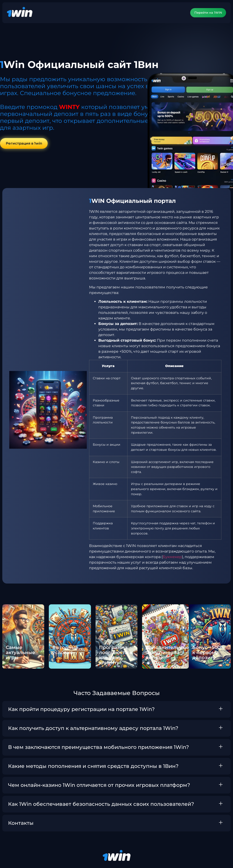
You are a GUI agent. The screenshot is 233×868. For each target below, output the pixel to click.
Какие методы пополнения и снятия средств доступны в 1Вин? (93, 766)
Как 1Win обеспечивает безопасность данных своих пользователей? (101, 804)
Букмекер (172, 557)
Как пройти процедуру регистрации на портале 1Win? (81, 709)
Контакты (21, 823)
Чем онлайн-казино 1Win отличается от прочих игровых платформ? (99, 785)
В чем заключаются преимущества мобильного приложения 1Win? (99, 747)
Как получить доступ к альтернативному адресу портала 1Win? (93, 728)
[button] (116, 710)
